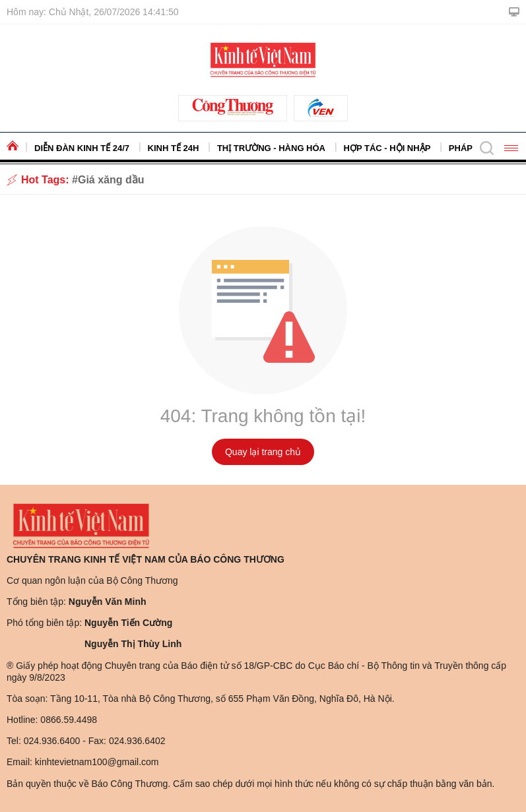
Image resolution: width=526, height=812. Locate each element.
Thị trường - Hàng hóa (271, 148)
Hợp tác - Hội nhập (387, 148)
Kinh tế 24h (174, 148)
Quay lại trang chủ (263, 452)
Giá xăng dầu (111, 180)
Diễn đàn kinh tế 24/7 (82, 148)
